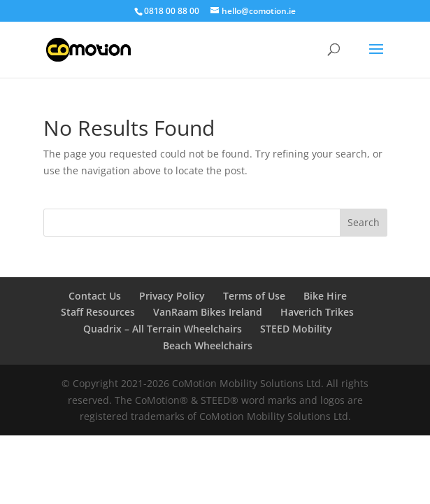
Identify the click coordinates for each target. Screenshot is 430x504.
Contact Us (95, 296)
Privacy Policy (172, 296)
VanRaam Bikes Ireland (208, 312)
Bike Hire (325, 296)
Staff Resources (98, 312)
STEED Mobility (296, 329)
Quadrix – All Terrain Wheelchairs (163, 329)
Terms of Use (254, 296)
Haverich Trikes (317, 312)
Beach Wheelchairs (208, 345)
